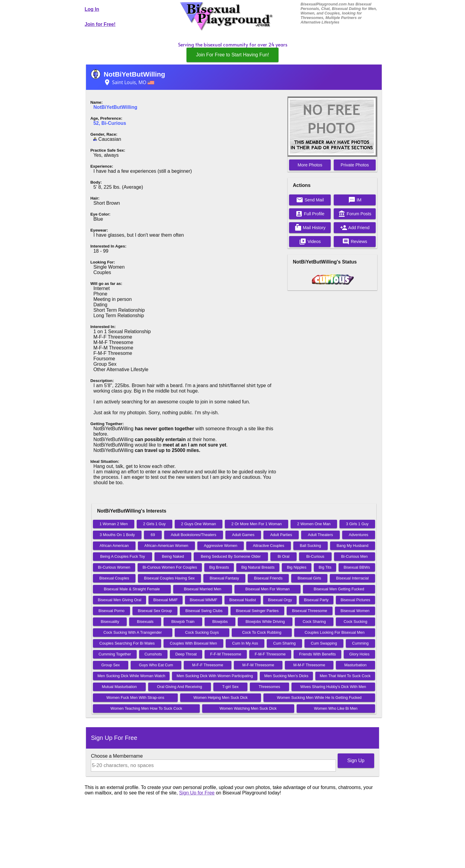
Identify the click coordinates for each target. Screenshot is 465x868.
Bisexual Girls (309, 578)
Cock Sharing (314, 622)
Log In (92, 9)
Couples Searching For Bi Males (127, 643)
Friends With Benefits (317, 654)
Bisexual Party (316, 600)
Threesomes (269, 687)
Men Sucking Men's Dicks (286, 676)
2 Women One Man (314, 524)
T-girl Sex (231, 687)
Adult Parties (281, 535)
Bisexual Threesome (310, 611)
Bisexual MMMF (204, 600)
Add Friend (355, 228)
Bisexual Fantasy (224, 578)
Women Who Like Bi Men (336, 708)
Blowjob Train (183, 622)
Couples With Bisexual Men (193, 643)
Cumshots (153, 654)
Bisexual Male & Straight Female (132, 589)
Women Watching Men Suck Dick (248, 708)
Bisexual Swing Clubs (204, 611)
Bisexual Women (355, 611)
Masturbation (355, 665)
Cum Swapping (324, 643)
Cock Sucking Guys (202, 632)
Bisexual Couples (114, 578)
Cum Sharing (284, 643)
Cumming (360, 643)
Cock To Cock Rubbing (262, 632)
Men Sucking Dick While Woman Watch (131, 676)
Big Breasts (219, 567)
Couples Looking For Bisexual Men (335, 632)
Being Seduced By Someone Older (231, 556)
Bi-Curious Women (114, 567)
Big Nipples (297, 567)
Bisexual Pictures (355, 600)
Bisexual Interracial (352, 578)
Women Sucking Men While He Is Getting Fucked (319, 698)
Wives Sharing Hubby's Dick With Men (333, 687)
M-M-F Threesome (309, 665)
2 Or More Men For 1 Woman (257, 524)
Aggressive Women (221, 546)
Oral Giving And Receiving (179, 687)
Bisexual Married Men (202, 589)
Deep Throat (186, 654)
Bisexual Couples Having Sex (169, 578)
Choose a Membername (117, 756)
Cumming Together (115, 654)
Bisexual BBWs (357, 567)
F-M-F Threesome (270, 654)
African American (114, 546)
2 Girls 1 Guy (154, 524)
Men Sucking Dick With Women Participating (215, 676)
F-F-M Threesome (226, 654)
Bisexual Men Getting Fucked (339, 589)
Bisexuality (110, 622)
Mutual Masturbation (119, 687)
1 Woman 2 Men (114, 524)
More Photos (310, 165)
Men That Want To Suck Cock (345, 676)
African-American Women (166, 546)
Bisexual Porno (111, 611)
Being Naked (173, 556)
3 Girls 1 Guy (357, 524)
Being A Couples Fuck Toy (123, 556)
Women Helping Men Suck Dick (221, 698)
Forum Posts (355, 214)
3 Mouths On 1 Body (117, 535)
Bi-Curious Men (355, 556)
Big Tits (325, 567)
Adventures (359, 535)
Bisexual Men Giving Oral (119, 600)
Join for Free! (100, 24)
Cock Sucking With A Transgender (133, 632)
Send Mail (310, 200)
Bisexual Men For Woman (268, 589)
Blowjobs (220, 622)
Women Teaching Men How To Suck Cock (146, 708)
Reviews (355, 241)
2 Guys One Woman (199, 524)
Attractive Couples (269, 546)
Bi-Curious (315, 556)
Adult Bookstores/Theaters (194, 535)
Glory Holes (359, 654)
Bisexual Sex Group (155, 611)
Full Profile (310, 214)
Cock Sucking (355, 622)
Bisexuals (145, 622)
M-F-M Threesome (258, 665)
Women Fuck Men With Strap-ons (135, 698)
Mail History (310, 228)
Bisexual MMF (166, 600)
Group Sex (111, 665)
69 (153, 535)
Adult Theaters (320, 535)
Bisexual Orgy (280, 600)
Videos (310, 241)
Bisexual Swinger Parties (257, 611)
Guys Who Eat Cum (156, 665)
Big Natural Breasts (258, 567)
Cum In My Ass (245, 643)
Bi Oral (283, 556)
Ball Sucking (310, 546)
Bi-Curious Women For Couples (170, 567)
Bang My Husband (353, 546)
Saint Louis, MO (129, 82)
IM (355, 200)
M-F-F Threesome (208, 665)
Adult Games (243, 535)
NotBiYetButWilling (134, 74)
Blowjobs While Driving (265, 622)
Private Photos (355, 165)
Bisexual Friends (268, 578)
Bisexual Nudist (243, 600)
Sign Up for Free (197, 793)
